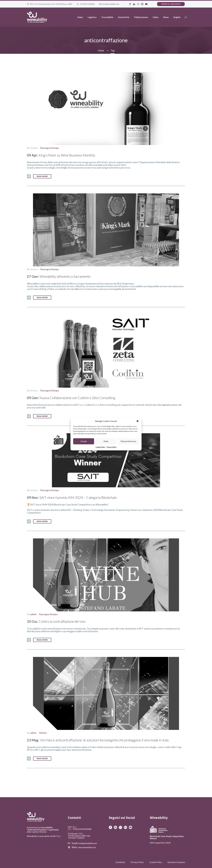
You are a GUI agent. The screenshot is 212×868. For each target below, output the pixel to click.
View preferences (128, 441)
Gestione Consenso (176, 861)
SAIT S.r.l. (72, 826)
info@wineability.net (111, 4)
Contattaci (120, 861)
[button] (138, 421)
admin (33, 614)
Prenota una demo (171, 4)
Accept (84, 441)
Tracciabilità (107, 17)
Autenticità (124, 17)
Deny (106, 441)
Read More (42, 176)
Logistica (92, 17)
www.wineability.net (87, 847)
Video (156, 17)
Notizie (43, 732)
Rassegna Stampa (50, 148)
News (166, 17)
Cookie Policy (100, 447)
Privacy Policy (112, 447)
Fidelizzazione (141, 17)
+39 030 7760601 (87, 4)
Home (80, 17)
